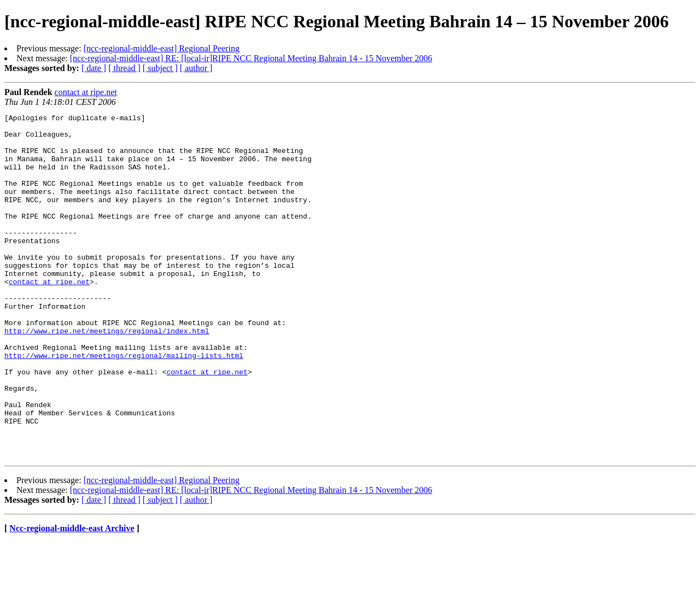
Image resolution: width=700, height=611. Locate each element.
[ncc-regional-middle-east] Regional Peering (162, 48)
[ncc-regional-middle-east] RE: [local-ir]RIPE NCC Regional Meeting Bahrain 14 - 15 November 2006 (251, 58)
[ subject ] (160, 68)
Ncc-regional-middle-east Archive (72, 597)
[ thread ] (124, 68)
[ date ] (94, 68)
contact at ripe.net (86, 92)
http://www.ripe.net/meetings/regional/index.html (107, 375)
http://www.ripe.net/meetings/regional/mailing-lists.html (124, 404)
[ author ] (196, 68)
